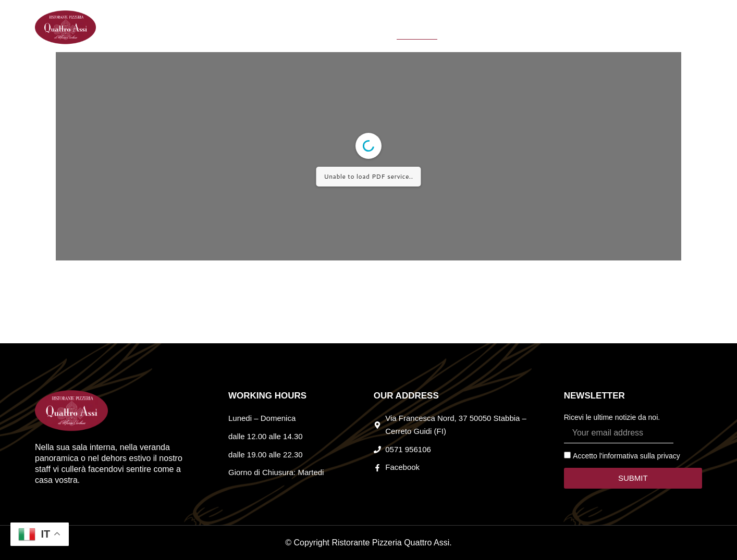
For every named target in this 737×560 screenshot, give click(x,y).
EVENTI (374, 27)
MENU (417, 27)
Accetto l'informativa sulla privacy (627, 456)
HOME (274, 27)
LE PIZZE (463, 27)
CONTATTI (515, 27)
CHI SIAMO (323, 27)
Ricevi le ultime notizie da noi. (612, 417)
